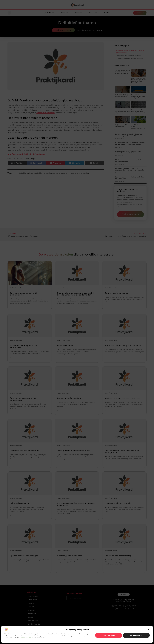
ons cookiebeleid (26, 638)
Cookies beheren (136, 635)
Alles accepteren (109, 635)
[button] (149, 630)
